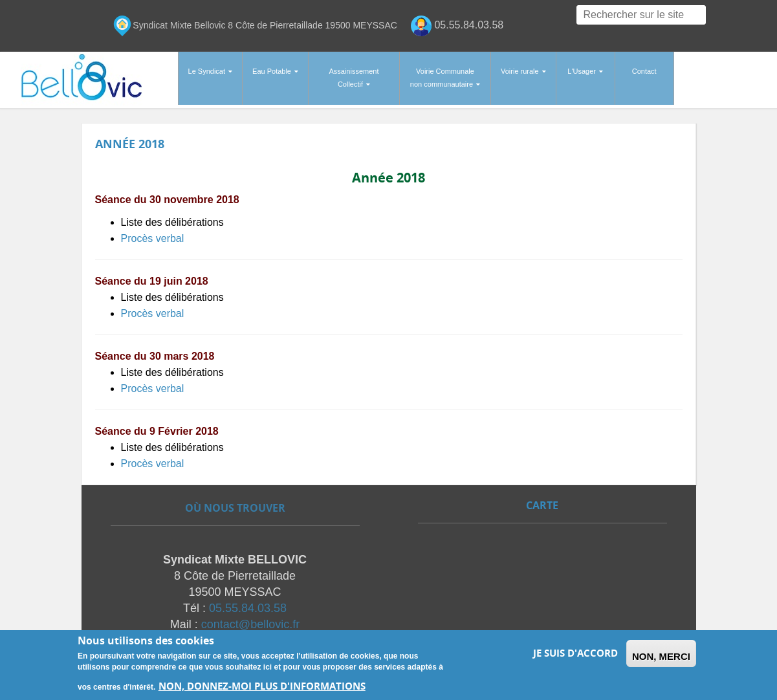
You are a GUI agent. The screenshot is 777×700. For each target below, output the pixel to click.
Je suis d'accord (575, 653)
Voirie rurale (520, 71)
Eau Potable (272, 71)
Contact (644, 71)
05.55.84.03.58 (248, 607)
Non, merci (661, 656)
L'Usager (582, 71)
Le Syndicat (207, 71)
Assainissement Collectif (354, 78)
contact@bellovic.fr (250, 623)
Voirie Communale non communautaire (442, 78)
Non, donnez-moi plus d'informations (262, 686)
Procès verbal (153, 234)
